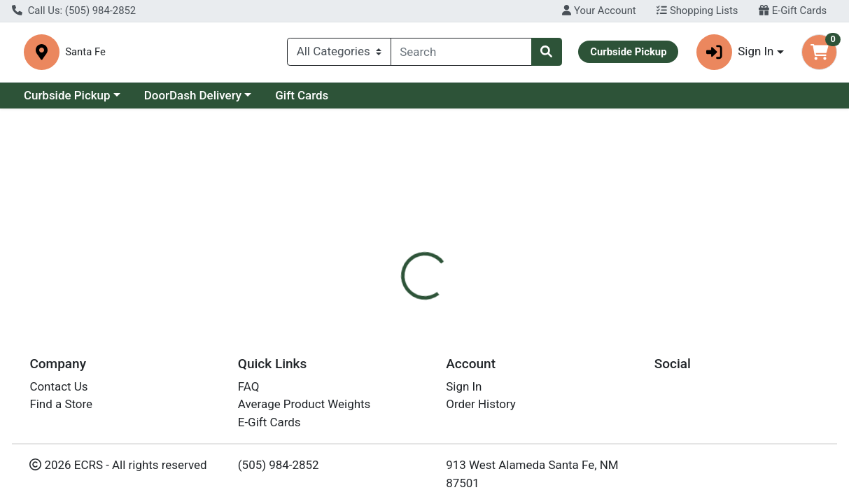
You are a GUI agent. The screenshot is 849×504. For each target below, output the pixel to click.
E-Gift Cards (793, 10)
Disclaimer (459, 304)
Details (393, 304)
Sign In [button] (735, 55)
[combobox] (461, 55)
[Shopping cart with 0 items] (819, 55)
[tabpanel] (601, 374)
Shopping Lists (697, 10)
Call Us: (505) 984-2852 (74, 10)
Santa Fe (276, 55)
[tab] (393, 304)
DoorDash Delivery (193, 101)
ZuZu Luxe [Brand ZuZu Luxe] (528, 360)
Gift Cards (302, 101)
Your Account (599, 10)
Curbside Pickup (67, 101)
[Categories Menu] (339, 55)
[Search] (461, 55)
